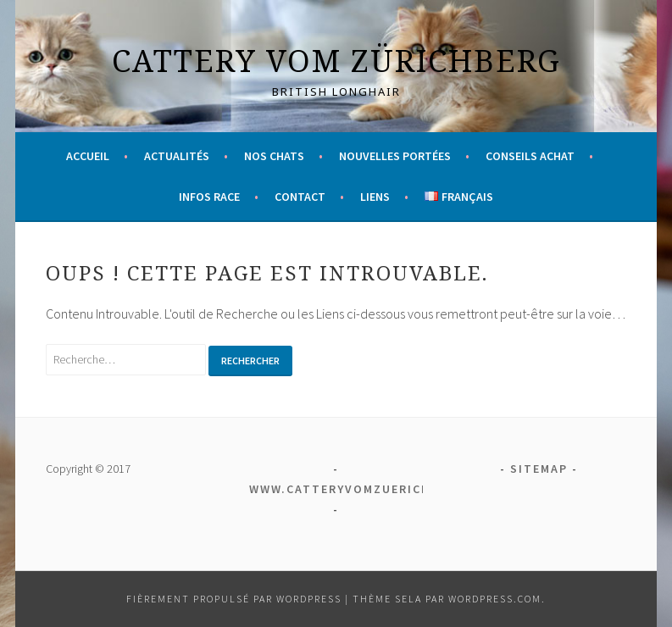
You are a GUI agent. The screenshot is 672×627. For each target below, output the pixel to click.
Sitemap (539, 469)
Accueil (88, 156)
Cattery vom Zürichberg (336, 61)
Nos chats (274, 156)
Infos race (209, 197)
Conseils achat (530, 156)
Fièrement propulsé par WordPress (234, 599)
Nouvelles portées (395, 156)
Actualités (177, 156)
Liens (375, 197)
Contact (300, 197)
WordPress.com (495, 599)
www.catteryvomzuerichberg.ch (368, 489)
